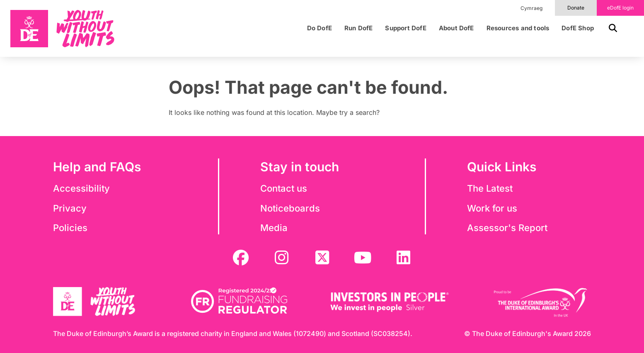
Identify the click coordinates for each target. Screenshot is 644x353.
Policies (70, 228)
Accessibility (81, 188)
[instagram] (281, 258)
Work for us (492, 208)
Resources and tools (518, 28)
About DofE (456, 28)
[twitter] (322, 258)
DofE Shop (578, 28)
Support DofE (406, 28)
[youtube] (363, 258)
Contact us (284, 188)
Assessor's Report (507, 228)
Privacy (70, 208)
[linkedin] (403, 258)
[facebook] (241, 258)
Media (274, 228)
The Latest (490, 188)
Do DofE (320, 28)
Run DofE (359, 28)
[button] (610, 28)
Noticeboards (290, 208)
